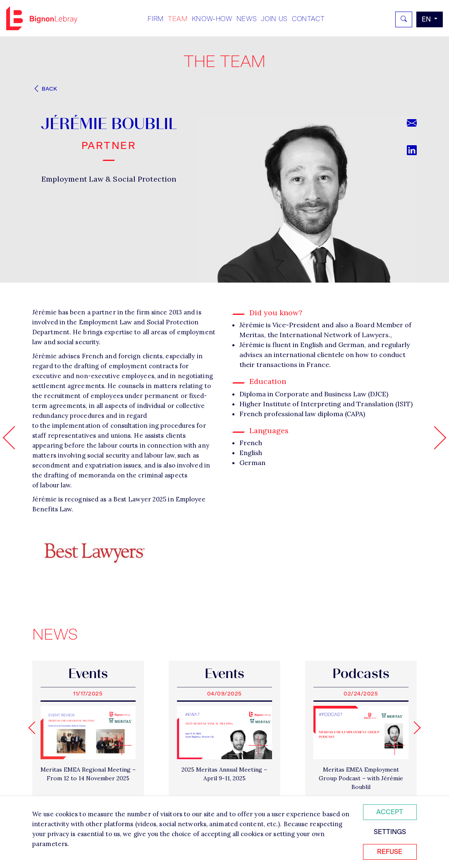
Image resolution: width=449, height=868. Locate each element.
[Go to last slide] (35, 728)
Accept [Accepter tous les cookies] (390, 812)
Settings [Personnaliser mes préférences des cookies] (390, 832)
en (427, 19)
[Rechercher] (404, 19)
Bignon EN (42, 18)
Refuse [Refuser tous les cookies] (390, 852)
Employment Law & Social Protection (109, 179)
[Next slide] (414, 728)
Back (45, 89)
